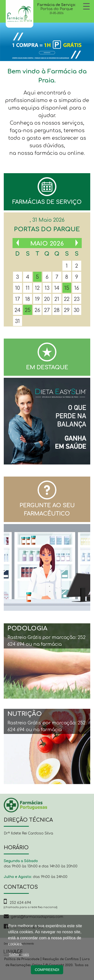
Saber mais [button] (19, 954)
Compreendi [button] (47, 970)
